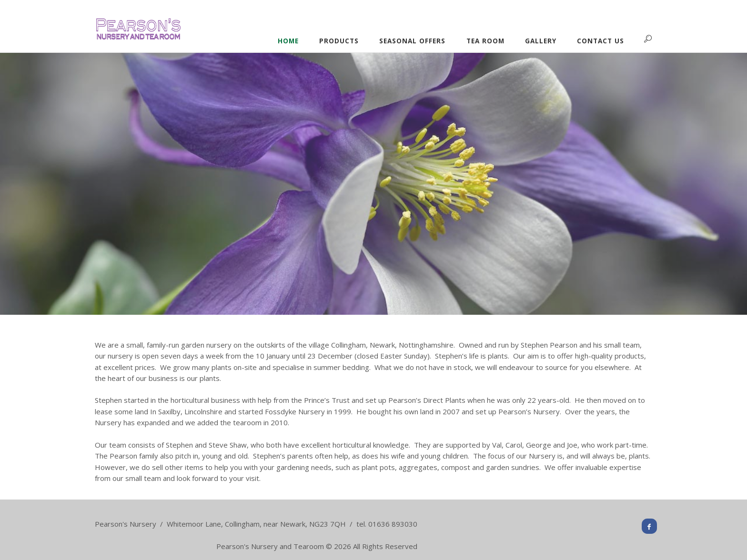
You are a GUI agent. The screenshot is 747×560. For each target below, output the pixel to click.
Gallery (541, 41)
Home (288, 41)
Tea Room (485, 41)
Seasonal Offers (412, 41)
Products (339, 41)
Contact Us (601, 41)
